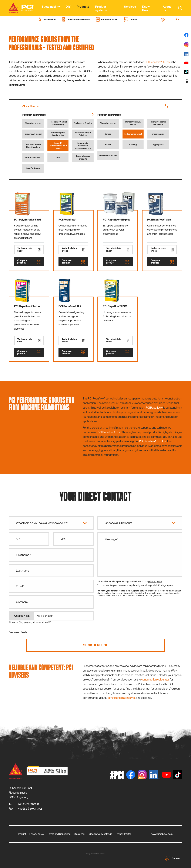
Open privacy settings (100, 834)
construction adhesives (122, 698)
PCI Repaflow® (68, 220)
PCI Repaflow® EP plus (117, 220)
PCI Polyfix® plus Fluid (27, 220)
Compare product (29, 262)
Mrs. (63, 539)
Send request (95, 645)
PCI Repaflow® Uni (70, 306)
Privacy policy (37, 834)
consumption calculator (155, 680)
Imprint (22, 834)
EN (179, 19)
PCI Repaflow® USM (115, 306)
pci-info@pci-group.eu (162, 585)
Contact (173, 858)
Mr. (18, 539)
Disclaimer (80, 834)
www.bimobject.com (162, 834)
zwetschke (102, 854)
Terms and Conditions (59, 834)
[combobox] (178, 8)
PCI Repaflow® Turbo (157, 62)
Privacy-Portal (123, 834)
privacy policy (155, 581)
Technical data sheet (29, 250)
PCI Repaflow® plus (159, 220)
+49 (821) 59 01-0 (28, 804)
